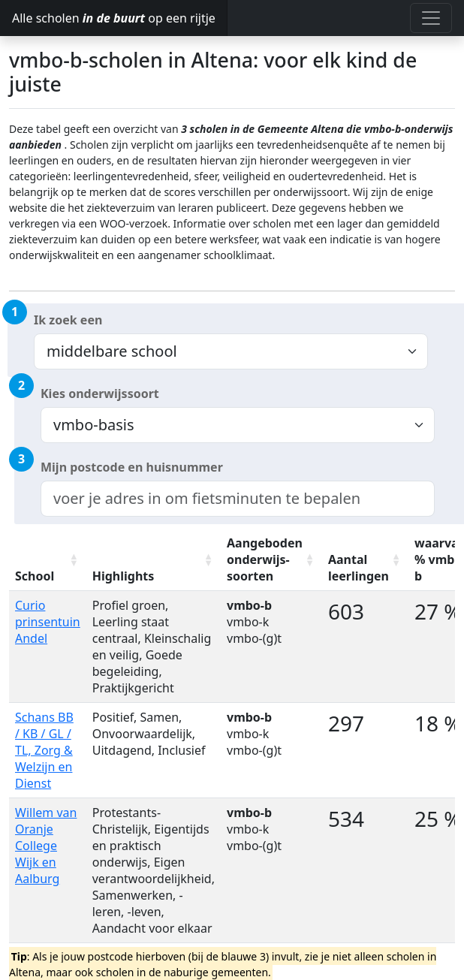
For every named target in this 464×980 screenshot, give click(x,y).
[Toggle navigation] (431, 18)
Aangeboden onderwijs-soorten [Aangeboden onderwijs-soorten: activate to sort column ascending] (265, 559)
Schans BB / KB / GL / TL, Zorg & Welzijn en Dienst (44, 750)
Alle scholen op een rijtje (114, 18)
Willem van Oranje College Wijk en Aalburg (46, 846)
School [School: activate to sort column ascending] (35, 576)
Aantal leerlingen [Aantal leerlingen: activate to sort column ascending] (359, 568)
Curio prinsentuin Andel (48, 622)
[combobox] (238, 499)
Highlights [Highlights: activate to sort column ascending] (124, 576)
